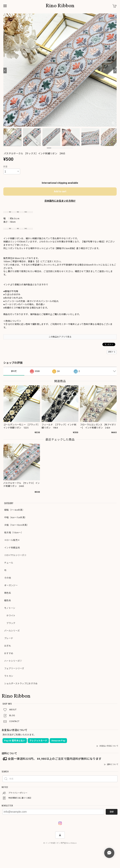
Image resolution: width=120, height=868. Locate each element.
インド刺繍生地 (12, 548)
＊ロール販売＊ (12, 540)
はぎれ (8, 646)
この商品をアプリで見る (60, 337)
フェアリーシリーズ (14, 668)
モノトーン (10, 608)
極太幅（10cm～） (14, 533)
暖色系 (8, 601)
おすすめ (9, 653)
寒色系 (8, 593)
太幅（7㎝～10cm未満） (17, 525)
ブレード (9, 638)
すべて (14, 371)
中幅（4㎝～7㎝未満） (15, 517)
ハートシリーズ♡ (13, 661)
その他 (8, 578)
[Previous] (5, 70)
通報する (112, 352)
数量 (5, 167)
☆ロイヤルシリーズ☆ (15, 555)
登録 (112, 812)
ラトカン (9, 676)
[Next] (115, 70)
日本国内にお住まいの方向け (60, 201)
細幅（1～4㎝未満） (14, 510)
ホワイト (10, 616)
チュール (9, 563)
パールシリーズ (12, 631)
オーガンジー (11, 585)
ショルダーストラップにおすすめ (21, 684)
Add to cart (60, 191)
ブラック (10, 623)
